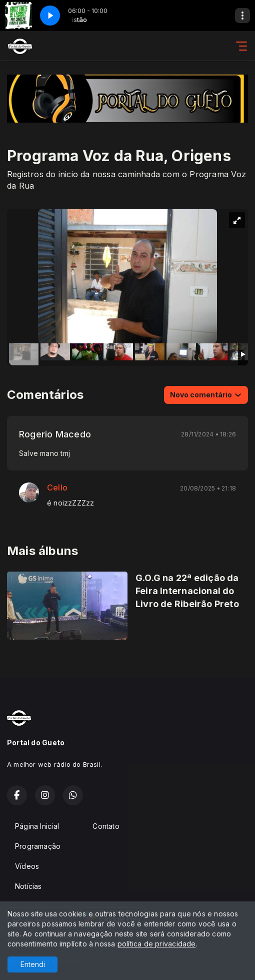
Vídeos (27, 866)
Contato (106, 826)
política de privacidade (157, 944)
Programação (38, 846)
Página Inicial (37, 826)
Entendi (33, 964)
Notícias (28, 886)
